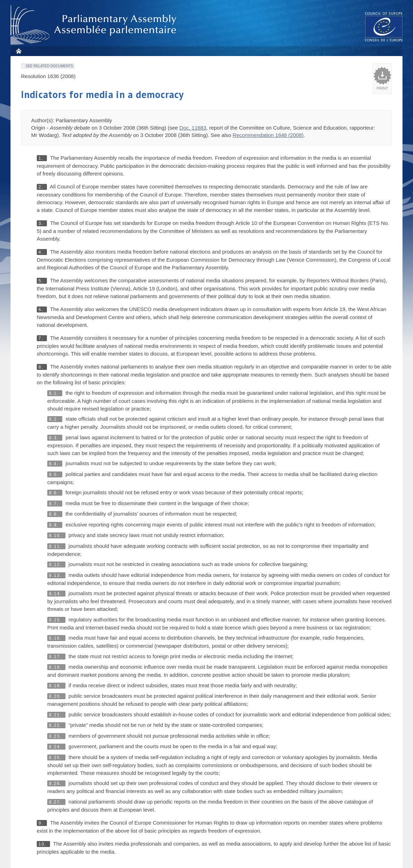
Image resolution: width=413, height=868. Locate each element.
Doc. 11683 (193, 128)
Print (382, 88)
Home (18, 51)
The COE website (384, 26)
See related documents (49, 66)
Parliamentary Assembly (95, 25)
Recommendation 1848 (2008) (268, 135)
